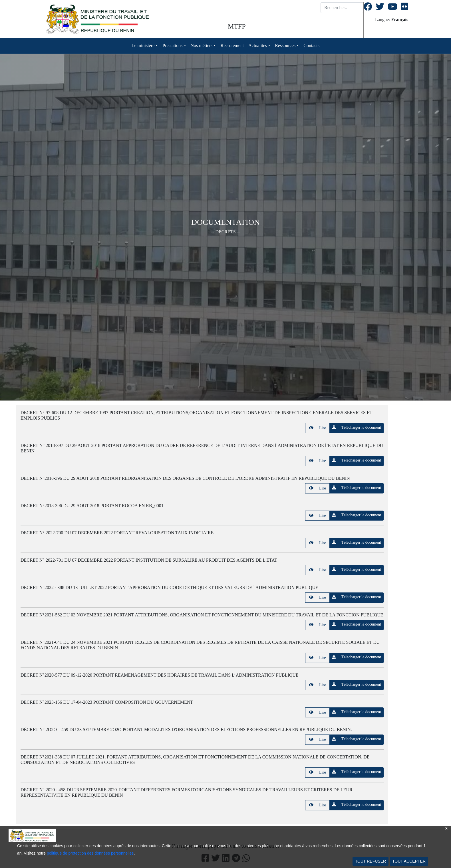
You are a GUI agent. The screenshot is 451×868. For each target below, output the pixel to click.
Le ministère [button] (143, 45)
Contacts (311, 45)
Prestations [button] (172, 45)
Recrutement (232, 45)
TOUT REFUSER (371, 861)
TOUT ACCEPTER (409, 861)
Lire (317, 428)
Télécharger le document (357, 427)
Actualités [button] (258, 45)
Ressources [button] (285, 45)
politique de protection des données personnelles (90, 853)
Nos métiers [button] (202, 45)
